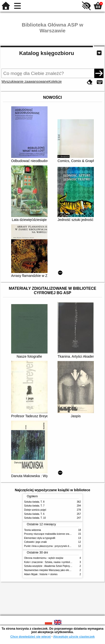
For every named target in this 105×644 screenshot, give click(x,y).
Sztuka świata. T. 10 (35, 518)
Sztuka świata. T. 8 (34, 502)
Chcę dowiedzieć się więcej (30, 637)
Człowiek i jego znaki (36, 542)
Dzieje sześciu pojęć (35, 510)
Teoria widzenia (33, 530)
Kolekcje (55, 82)
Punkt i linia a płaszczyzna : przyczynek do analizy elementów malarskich (64, 546)
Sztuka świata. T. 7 (34, 506)
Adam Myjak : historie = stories (41, 574)
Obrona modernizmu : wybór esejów (44, 558)
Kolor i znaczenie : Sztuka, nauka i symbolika (49, 562)
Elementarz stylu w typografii (40, 538)
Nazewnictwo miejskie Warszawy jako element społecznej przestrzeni (62, 570)
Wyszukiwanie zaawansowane (25, 82)
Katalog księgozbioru (47, 53)
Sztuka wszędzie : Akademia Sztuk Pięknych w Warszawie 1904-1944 (62, 566)
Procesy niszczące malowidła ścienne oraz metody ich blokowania (60, 534)
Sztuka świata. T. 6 (34, 514)
